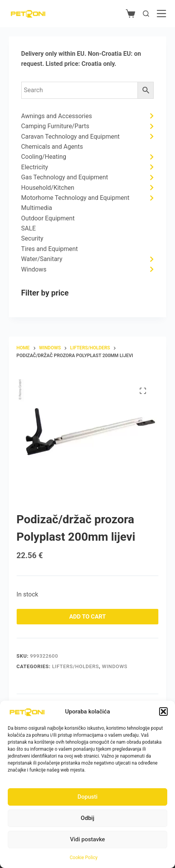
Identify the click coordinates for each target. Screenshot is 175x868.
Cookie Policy (84, 858)
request (32, 64)
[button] (163, 712)
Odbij (88, 818)
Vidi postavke (87, 839)
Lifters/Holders (75, 666)
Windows (115, 666)
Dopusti (87, 797)
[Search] (146, 14)
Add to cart (87, 617)
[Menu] (161, 14)
